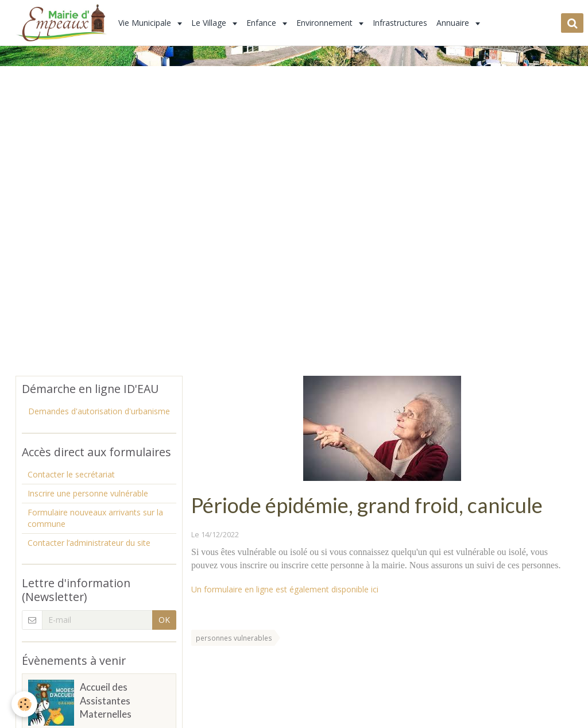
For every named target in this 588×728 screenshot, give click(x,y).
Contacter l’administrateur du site (89, 543)
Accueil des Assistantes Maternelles (106, 701)
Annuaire (454, 23)
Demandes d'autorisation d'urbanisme (99, 411)
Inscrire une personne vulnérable (88, 493)
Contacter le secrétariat (71, 474)
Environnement (326, 23)
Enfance (262, 23)
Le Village (210, 23)
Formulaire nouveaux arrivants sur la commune (95, 518)
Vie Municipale (146, 23)
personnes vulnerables (234, 638)
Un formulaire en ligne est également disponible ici (285, 589)
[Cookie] (24, 704)
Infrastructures (400, 23)
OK (164, 620)
